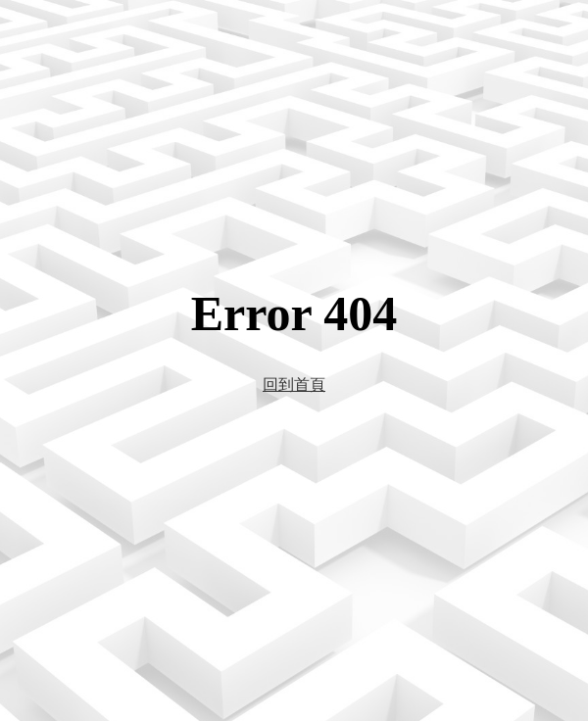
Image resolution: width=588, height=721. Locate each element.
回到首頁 (294, 385)
